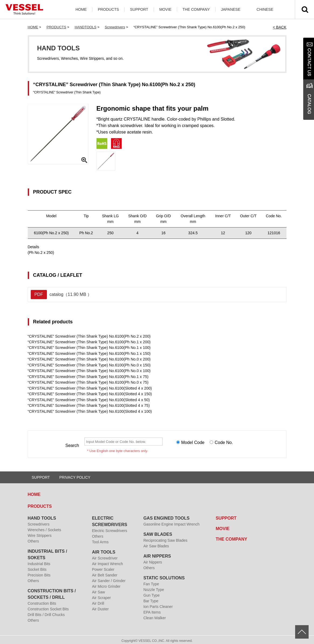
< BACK (280, 27)
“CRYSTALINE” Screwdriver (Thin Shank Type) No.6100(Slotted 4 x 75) (88, 404)
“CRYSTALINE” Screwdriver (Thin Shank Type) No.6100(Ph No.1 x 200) (88, 342)
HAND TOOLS (42, 516)
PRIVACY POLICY (75, 475)
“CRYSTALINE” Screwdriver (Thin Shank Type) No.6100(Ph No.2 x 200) (88, 336)
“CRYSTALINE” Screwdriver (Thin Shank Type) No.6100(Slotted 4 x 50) (88, 398)
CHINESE (265, 9)
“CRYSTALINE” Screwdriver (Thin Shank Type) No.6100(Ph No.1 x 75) (87, 376)
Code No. (224, 441)
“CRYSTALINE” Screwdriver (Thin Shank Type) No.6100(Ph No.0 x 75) (87, 381)
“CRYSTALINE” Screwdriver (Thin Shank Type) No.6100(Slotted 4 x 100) (89, 410)
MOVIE (165, 9)
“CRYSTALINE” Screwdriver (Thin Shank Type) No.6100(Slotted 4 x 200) (89, 387)
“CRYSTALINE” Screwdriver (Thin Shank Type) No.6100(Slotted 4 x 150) (89, 393)
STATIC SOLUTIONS (164, 576)
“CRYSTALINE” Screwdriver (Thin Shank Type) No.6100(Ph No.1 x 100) (88, 348)
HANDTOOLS (86, 27)
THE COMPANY (196, 9)
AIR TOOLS (104, 550)
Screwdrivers (115, 27)
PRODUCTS (108, 9)
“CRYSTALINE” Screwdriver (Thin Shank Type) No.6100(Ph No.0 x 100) (88, 370)
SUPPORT (139, 9)
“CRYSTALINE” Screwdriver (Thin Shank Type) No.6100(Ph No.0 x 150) (88, 365)
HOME (81, 9)
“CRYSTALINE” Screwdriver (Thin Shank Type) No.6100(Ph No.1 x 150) (88, 353)
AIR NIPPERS (157, 554)
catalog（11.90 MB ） (61, 295)
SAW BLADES (158, 532)
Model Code (193, 441)
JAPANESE (231, 9)
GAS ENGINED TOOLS (166, 516)
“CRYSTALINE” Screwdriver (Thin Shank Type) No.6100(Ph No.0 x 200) (88, 359)
